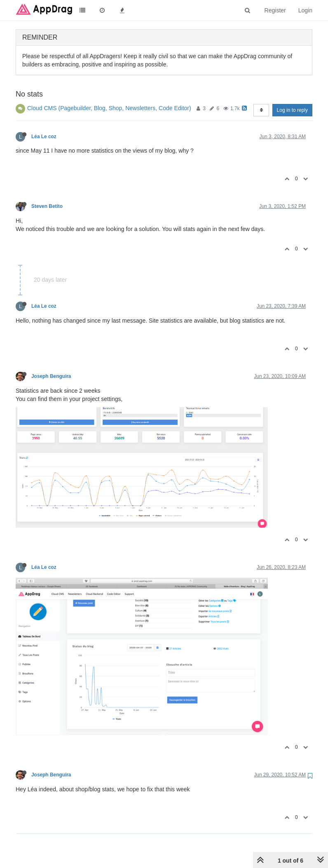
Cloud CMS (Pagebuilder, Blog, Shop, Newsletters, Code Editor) (109, 108)
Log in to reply (292, 110)
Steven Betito (47, 206)
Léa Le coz (44, 137)
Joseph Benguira (51, 376)
